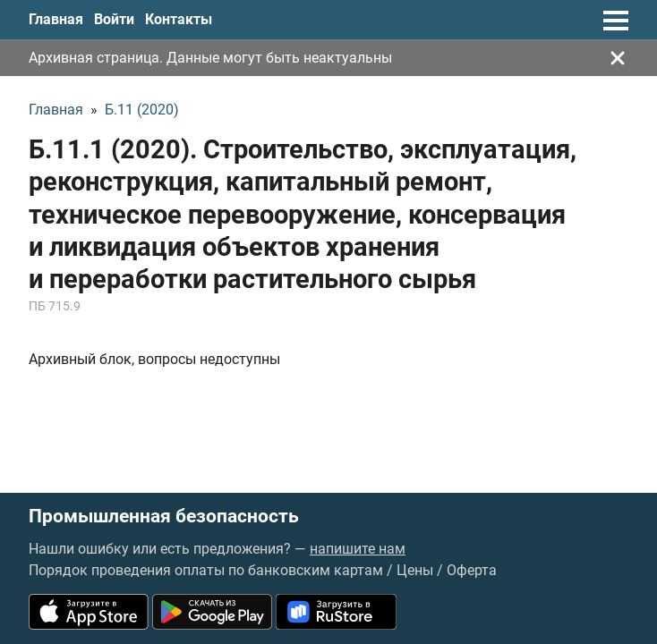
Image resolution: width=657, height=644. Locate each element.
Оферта (472, 570)
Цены (415, 570)
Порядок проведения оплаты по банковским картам (206, 570)
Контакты (179, 19)
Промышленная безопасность (164, 517)
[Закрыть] (618, 58)
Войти (114, 19)
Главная (56, 19)
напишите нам (358, 549)
